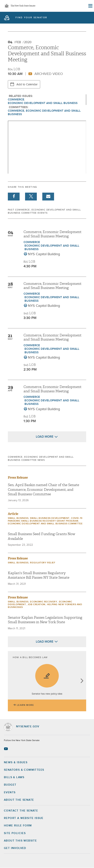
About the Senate (19, 800)
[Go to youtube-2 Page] (6, 749)
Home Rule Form (18, 826)
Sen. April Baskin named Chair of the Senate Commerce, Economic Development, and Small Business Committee (43, 490)
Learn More (25, 705)
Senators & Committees (24, 770)
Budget (10, 785)
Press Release (18, 478)
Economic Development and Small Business (43, 103)
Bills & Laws (14, 777)
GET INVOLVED (15, 848)
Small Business (18, 518)
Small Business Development (50, 518)
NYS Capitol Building (44, 254)
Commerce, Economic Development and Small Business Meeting (52, 234)
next (82, 681)
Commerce (16, 100)
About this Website (20, 841)
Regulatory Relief (43, 563)
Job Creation (37, 605)
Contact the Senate (21, 811)
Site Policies (15, 833)
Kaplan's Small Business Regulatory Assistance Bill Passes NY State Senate (39, 575)
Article (13, 514)
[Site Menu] (90, 6)
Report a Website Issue (24, 818)
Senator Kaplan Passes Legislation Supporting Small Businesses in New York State (45, 620)
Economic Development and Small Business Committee (45, 524)
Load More (45, 437)
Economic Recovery (44, 602)
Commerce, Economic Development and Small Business (44, 112)
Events (10, 792)
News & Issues (16, 762)
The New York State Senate (23, 6)
